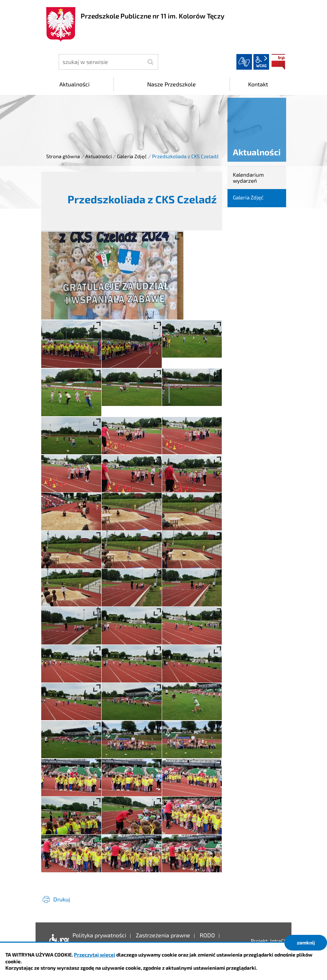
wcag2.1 (261, 62)
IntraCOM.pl (283, 941)
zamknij (306, 942)
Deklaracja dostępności (57, 941)
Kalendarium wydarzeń (248, 178)
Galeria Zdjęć (132, 156)
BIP (278, 62)
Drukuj (62, 899)
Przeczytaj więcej (95, 955)
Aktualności (98, 156)
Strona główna (63, 156)
